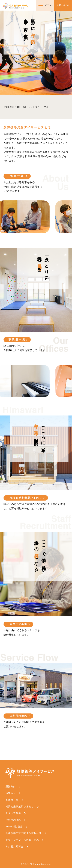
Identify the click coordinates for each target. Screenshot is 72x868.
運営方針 (17, 176)
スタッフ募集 (18, 624)
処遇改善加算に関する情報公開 (24, 833)
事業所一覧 (17, 339)
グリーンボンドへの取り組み (22, 840)
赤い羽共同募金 (15, 847)
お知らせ (11, 793)
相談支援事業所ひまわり (26, 498)
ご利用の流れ (18, 716)
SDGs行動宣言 (14, 827)
